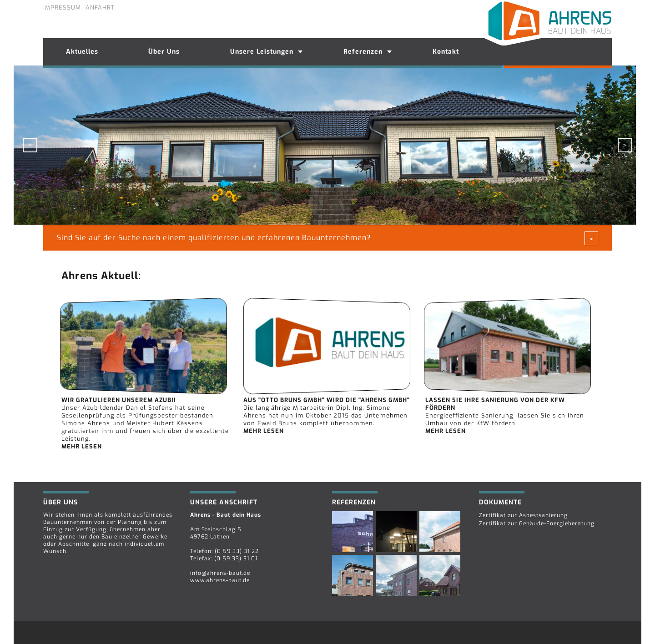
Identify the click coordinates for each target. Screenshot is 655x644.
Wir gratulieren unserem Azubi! (119, 400)
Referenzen (363, 52)
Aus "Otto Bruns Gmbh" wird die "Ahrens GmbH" (327, 400)
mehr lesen (82, 446)
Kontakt (446, 52)
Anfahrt (100, 8)
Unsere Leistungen (262, 52)
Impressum (62, 8)
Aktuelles (82, 52)
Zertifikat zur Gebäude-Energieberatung (537, 523)
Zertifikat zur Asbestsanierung (523, 515)
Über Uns (164, 52)
